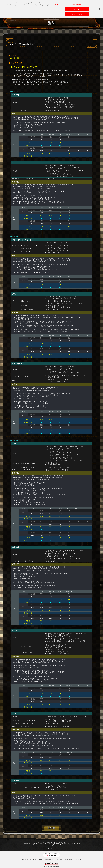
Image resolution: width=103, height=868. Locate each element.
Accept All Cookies (77, 14)
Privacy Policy (59, 860)
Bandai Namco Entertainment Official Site (32, 860)
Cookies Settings (77, 4)
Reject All (77, 8)
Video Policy (78, 860)
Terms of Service (49, 860)
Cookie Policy (69, 860)
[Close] (100, 8)
